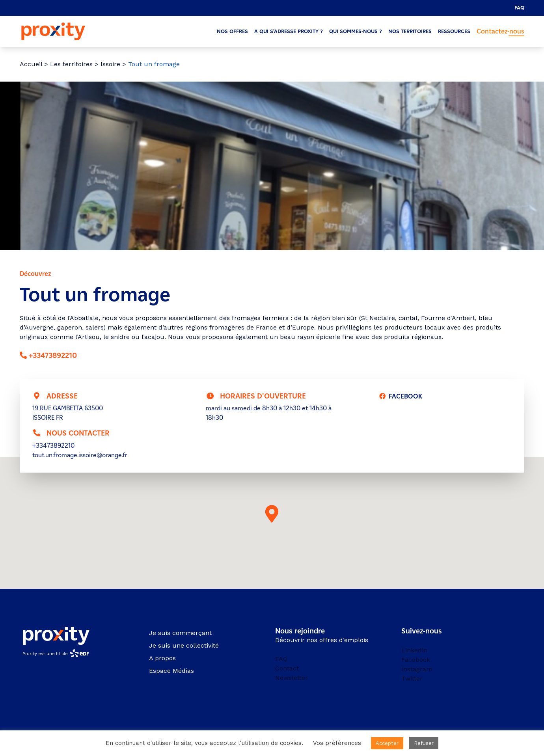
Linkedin (414, 650)
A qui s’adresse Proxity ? (289, 31)
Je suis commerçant (180, 633)
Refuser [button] (424, 743)
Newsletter (292, 678)
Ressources (454, 31)
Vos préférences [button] (337, 743)
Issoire (110, 64)
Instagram (417, 669)
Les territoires (71, 64)
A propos (162, 658)
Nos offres (232, 31)
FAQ (519, 8)
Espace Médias (171, 671)
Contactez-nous (500, 31)
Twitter (412, 679)
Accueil (31, 64)
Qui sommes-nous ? (356, 31)
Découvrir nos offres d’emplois (322, 640)
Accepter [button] (387, 743)
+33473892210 (53, 356)
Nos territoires (410, 31)
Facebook (416, 660)
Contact (287, 668)
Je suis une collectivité (184, 645)
